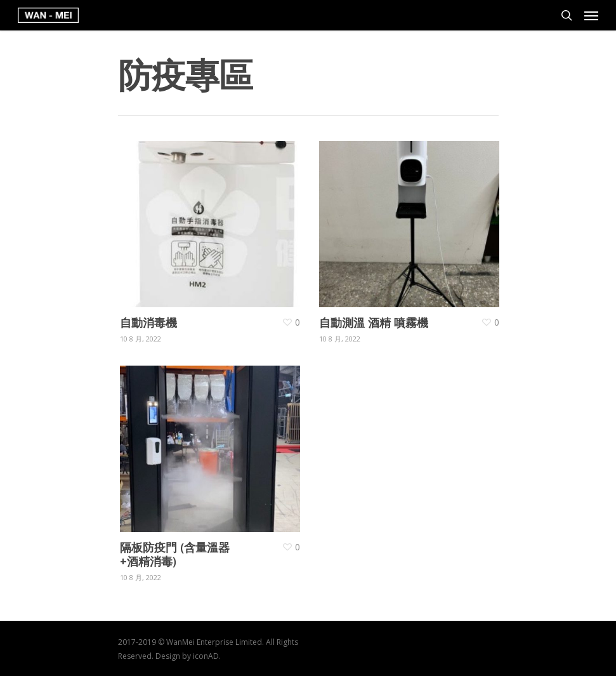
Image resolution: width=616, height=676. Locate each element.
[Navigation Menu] (591, 15)
